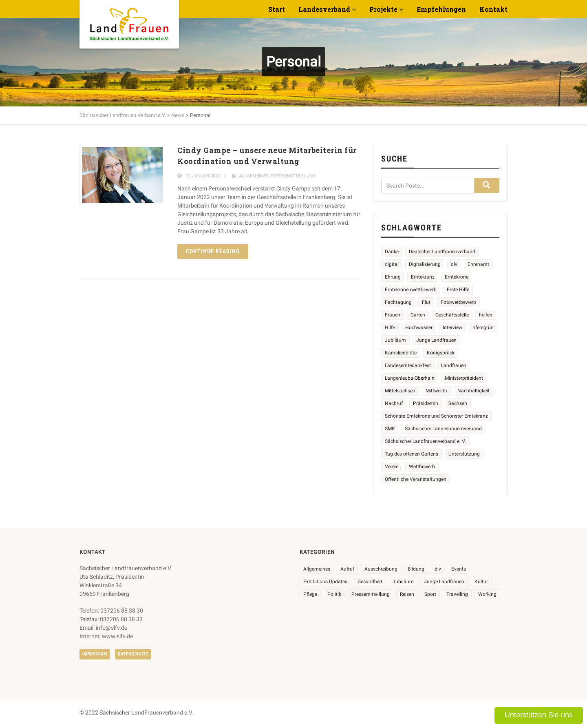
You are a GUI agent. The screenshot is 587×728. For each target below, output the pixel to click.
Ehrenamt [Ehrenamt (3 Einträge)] (478, 264)
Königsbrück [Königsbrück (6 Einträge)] (441, 353)
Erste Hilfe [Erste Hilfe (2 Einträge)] (458, 290)
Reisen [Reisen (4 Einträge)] (407, 594)
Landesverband (324, 9)
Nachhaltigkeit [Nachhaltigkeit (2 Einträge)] (473, 391)
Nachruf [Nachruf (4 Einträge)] (394, 403)
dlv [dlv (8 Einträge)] (438, 569)
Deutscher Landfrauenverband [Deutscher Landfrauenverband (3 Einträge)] (442, 252)
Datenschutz (133, 654)
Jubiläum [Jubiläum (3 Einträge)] (403, 582)
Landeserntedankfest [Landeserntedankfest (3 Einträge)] (408, 365)
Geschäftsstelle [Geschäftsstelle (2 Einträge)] (452, 315)
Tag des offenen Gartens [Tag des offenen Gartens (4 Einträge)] (412, 454)
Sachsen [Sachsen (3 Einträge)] (458, 403)
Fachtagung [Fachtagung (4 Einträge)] (398, 302)
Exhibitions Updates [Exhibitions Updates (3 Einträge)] (325, 582)
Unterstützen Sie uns (539, 715)
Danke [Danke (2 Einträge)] (392, 252)
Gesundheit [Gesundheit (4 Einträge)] (370, 582)
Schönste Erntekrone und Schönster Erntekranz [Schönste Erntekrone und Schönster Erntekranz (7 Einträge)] (436, 416)
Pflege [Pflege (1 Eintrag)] (310, 594)
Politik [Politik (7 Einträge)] (334, 594)
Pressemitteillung (293, 176)
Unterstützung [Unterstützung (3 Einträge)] (464, 454)
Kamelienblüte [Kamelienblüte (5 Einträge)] (401, 353)
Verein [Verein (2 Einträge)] (392, 467)
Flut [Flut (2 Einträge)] (426, 302)
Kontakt (493, 9)
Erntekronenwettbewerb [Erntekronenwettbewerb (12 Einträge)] (411, 290)
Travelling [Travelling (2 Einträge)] (457, 594)
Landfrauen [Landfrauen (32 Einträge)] (454, 365)
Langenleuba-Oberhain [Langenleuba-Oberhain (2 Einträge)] (410, 378)
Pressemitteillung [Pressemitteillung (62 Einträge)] (371, 594)
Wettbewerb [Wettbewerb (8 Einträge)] (422, 467)
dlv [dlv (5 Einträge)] (454, 264)
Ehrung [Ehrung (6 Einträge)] (393, 277)
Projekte (383, 9)
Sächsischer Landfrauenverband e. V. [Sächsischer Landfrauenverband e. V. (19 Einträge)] (425, 441)
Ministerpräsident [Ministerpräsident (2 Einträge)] (464, 378)
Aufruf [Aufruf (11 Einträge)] (347, 569)
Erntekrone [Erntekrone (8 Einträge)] (457, 277)
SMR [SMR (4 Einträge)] (390, 429)
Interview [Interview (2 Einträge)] (452, 327)
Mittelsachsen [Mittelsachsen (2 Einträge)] (400, 391)
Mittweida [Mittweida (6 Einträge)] (436, 391)
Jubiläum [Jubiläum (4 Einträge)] (395, 340)
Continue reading (213, 251)
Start (277, 9)
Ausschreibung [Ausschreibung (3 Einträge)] (381, 569)
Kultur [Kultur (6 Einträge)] (481, 582)
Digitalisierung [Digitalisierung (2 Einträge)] (425, 264)
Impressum (95, 654)
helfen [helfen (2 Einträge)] (486, 315)
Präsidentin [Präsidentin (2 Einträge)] (426, 403)
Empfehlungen (441, 9)
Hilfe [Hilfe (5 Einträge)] (390, 327)
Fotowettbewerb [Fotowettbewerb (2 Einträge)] (458, 302)
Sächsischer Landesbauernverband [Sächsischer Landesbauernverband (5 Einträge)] (443, 429)
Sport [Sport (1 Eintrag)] (430, 594)
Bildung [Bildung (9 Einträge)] (416, 569)
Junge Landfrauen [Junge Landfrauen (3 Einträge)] (436, 340)
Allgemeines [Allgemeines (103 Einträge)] (317, 569)
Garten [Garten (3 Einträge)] (418, 315)
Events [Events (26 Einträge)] (459, 569)
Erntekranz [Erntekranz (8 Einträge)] (423, 277)
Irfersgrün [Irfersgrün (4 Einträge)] (483, 327)
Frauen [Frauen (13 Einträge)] (393, 315)
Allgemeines (254, 176)
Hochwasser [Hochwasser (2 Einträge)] (419, 327)
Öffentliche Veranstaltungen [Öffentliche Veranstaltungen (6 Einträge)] (416, 479)
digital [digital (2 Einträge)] (392, 264)
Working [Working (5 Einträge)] (487, 594)
